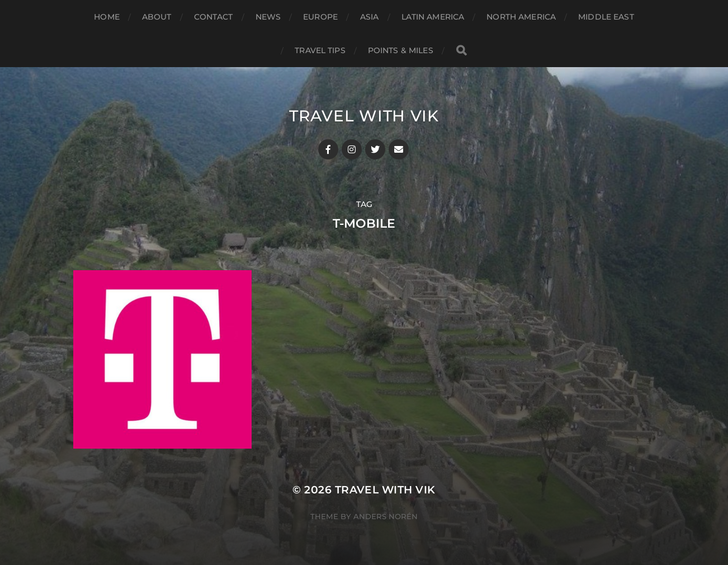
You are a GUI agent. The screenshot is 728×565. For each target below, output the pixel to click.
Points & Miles (401, 50)
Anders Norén (386, 516)
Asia (370, 17)
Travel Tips (320, 50)
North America (521, 17)
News (268, 17)
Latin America (433, 17)
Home (107, 17)
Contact (214, 17)
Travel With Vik (364, 116)
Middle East (606, 17)
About (157, 17)
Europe (320, 17)
